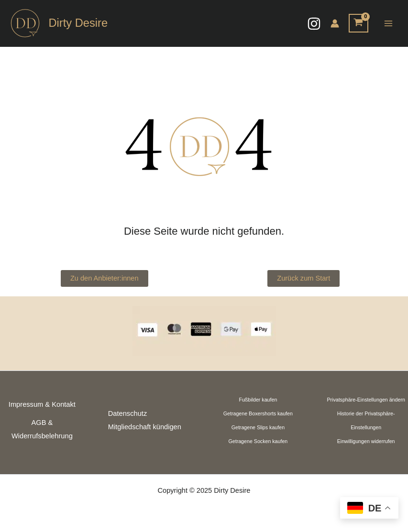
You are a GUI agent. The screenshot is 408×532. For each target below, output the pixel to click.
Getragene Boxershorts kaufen (258, 413)
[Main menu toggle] (388, 23)
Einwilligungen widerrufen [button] (366, 441)
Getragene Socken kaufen (258, 441)
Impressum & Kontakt (42, 404)
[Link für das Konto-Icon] (335, 23)
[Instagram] (314, 24)
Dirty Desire (78, 23)
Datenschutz (127, 413)
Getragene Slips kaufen (258, 427)
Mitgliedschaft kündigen (145, 427)
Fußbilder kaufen (258, 400)
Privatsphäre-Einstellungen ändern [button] (366, 400)
